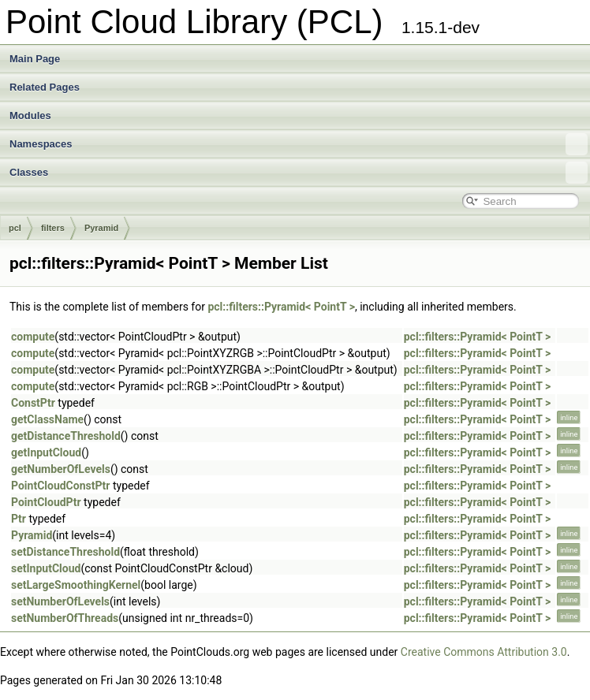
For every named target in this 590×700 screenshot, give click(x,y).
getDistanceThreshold (66, 436)
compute (33, 337)
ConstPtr (33, 403)
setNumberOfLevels (60, 601)
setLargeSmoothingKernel (76, 585)
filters (53, 228)
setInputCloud (46, 568)
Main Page (35, 59)
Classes (299, 173)
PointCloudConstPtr (60, 486)
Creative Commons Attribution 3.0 (484, 652)
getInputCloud (46, 452)
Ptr (19, 519)
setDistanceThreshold (65, 552)
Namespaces (299, 144)
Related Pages (45, 87)
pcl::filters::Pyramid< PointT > (281, 307)
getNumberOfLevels (61, 469)
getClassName (47, 419)
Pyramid (101, 228)
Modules (30, 115)
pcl (15, 228)
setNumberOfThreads (65, 618)
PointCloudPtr (46, 502)
